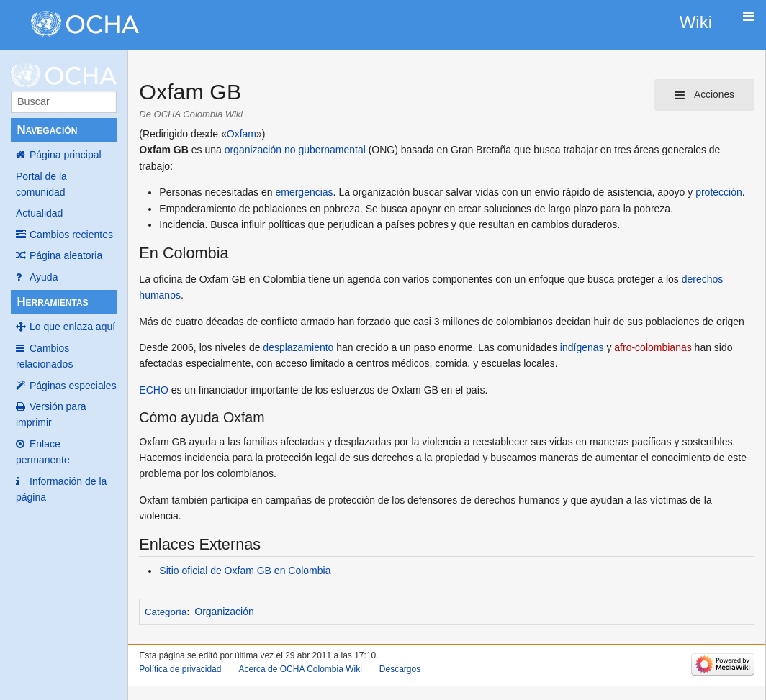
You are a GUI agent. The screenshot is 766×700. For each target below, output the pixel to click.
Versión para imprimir (51, 414)
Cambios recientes (71, 235)
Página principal (66, 155)
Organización (224, 612)
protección (719, 192)
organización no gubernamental (295, 150)
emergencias (304, 192)
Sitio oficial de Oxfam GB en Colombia (245, 571)
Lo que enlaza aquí (72, 327)
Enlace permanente (43, 452)
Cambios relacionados (44, 356)
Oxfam (242, 134)
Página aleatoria (66, 255)
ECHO (153, 390)
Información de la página (61, 489)
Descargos (400, 669)
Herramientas (52, 302)
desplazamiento (298, 347)
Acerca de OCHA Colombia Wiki (300, 669)
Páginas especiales (73, 386)
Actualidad (39, 213)
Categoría (166, 612)
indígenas (582, 347)
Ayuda (44, 277)
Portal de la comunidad (41, 184)
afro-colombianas (653, 347)
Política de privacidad (180, 669)
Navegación (47, 130)
